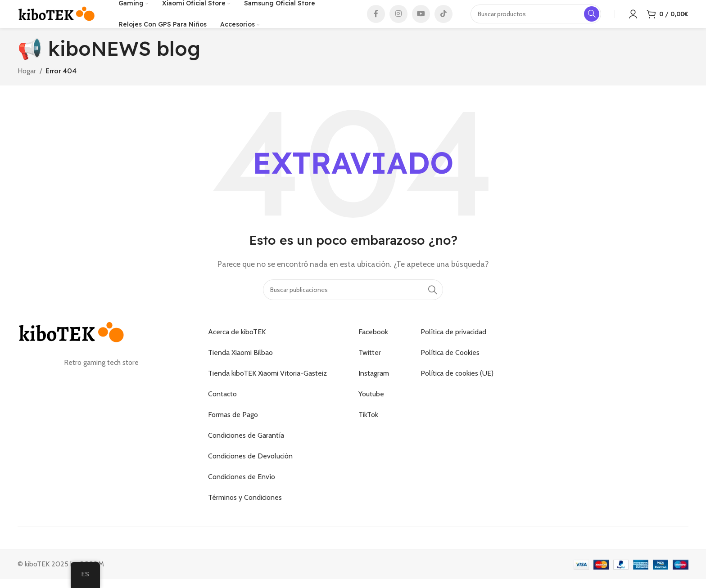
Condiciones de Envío (242, 490)
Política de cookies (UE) (457, 386)
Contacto (222, 407)
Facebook (373, 345)
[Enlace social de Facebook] (376, 20)
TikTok (368, 428)
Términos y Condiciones (245, 510)
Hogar (27, 83)
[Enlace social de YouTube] (421, 20)
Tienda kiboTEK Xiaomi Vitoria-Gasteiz (267, 386)
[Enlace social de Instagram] (398, 20)
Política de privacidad (453, 345)
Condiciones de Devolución (250, 469)
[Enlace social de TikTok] (444, 20)
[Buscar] (353, 302)
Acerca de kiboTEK (237, 345)
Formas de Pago (233, 428)
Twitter (370, 366)
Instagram (374, 386)
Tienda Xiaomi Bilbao (240, 366)
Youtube (371, 407)
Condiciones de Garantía (246, 448)
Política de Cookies (450, 366)
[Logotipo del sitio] (57, 20)
